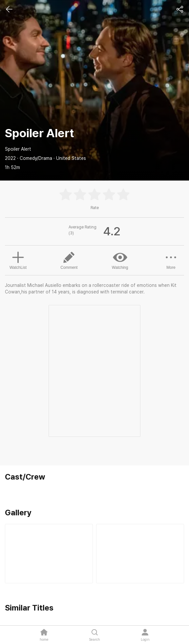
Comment (69, 260)
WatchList (18, 260)
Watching (120, 260)
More (171, 260)
